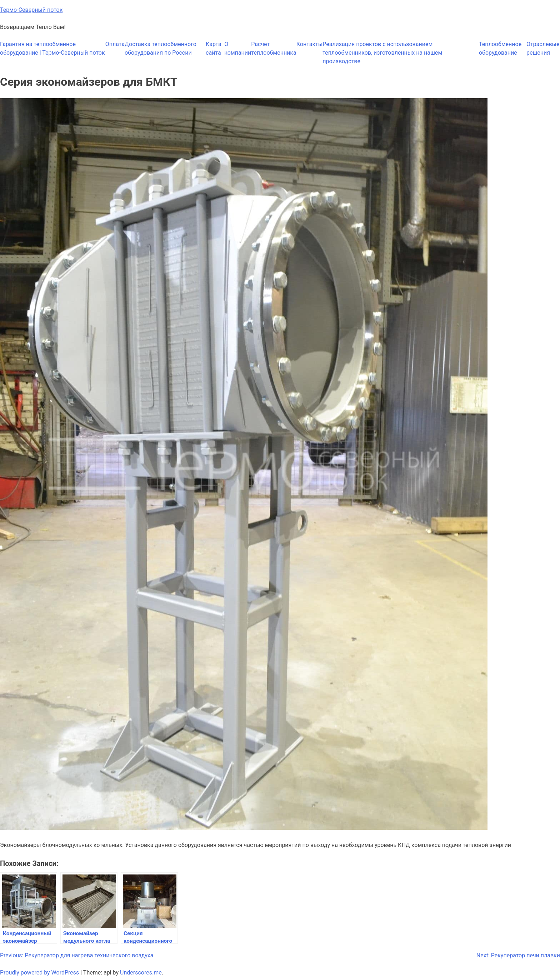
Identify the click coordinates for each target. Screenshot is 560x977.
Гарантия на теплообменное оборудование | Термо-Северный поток (52, 48)
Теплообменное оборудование (500, 48)
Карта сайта (214, 48)
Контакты (309, 44)
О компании (238, 48)
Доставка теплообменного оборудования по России (161, 48)
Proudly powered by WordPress (40, 973)
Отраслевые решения (543, 48)
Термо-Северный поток (31, 10)
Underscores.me (141, 973)
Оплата (115, 44)
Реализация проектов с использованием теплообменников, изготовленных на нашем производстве (382, 53)
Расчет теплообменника (274, 48)
